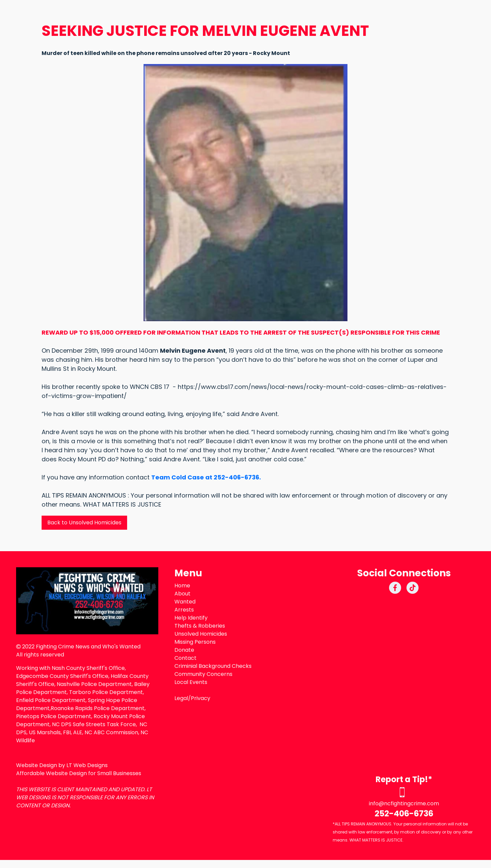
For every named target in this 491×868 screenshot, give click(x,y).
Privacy (201, 698)
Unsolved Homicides (201, 634)
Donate (184, 650)
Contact (185, 658)
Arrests (184, 610)
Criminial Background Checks (213, 666)
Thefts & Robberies (200, 626)
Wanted (185, 602)
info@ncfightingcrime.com (404, 803)
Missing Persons (195, 642)
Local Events (191, 682)
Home (182, 586)
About (182, 594)
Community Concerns (203, 674)
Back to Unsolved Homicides (84, 523)
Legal (181, 698)
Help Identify (191, 618)
